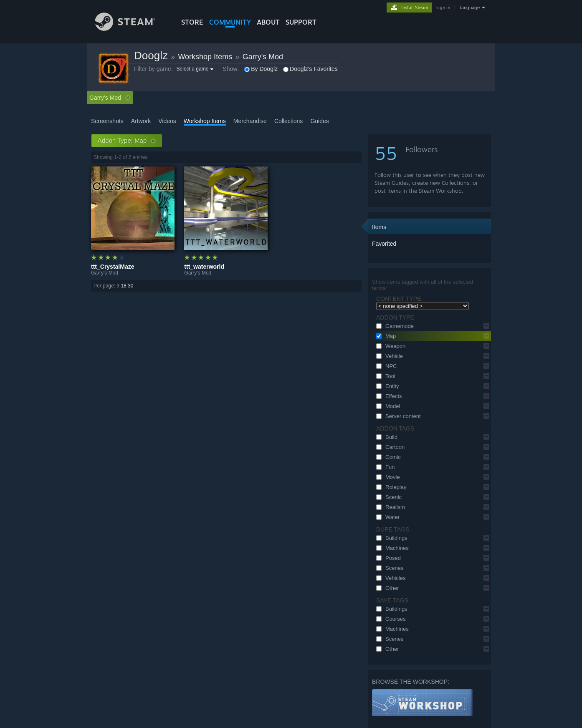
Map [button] (385, 336)
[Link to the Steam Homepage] (132, 29)
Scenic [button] (388, 497)
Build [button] (386, 437)
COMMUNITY (230, 22)
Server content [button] (397, 416)
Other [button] (386, 588)
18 (123, 286)
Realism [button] (389, 507)
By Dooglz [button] (261, 69)
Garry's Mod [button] (110, 98)
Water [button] (387, 517)
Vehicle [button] (388, 356)
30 (130, 286)
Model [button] (387, 406)
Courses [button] (390, 619)
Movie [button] (387, 477)
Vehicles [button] (390, 578)
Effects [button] (388, 396)
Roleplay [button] (390, 487)
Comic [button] (387, 457)
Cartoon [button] (389, 447)
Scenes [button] (388, 568)
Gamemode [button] (394, 326)
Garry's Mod (263, 57)
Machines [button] (391, 548)
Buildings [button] (391, 538)
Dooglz (151, 55)
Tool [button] (385, 376)
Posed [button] (387, 558)
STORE (192, 22)
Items (379, 227)
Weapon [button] (390, 346)
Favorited (384, 244)
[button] (196, 69)
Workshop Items (205, 57)
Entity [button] (386, 386)
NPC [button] (385, 366)
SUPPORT (301, 22)
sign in (443, 8)
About (268, 22)
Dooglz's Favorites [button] (310, 69)
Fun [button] (384, 467)
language (470, 8)
